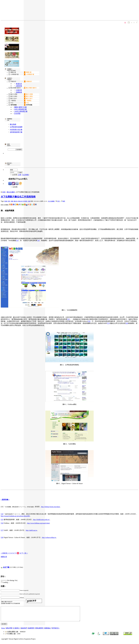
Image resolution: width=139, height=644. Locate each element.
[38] (127, 323)
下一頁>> (24, 553)
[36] (89, 321)
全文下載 (6, 567)
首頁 (4, 192)
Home (3, 631)
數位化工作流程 (23, 201)
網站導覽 (9, 631)
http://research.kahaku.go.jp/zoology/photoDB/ (15, 516)
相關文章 (4, 557)
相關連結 (47, 631)
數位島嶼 (13, 124)
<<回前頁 (4, 553)
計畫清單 (19, 90)
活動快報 (19, 86)
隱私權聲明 (39, 631)
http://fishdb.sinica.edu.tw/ (41, 520)
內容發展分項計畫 (16, 130)
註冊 (20, 175)
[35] (68, 319)
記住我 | (13, 175)
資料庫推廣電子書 (16, 132)
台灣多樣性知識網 (16, 127)
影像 (6, 201)
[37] (108, 323)
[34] (38, 241)
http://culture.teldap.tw (49, 537)
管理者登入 (56, 631)
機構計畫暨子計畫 (20, 107)
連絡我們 (24, 631)
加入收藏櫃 (51, 201)
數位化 (16, 201)
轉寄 (64, 201)
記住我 (13, 187)
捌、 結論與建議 (7, 211)
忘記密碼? (26, 175)
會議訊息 (19, 84)
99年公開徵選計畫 (20, 109)
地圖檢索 (19, 92)
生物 (29, 201)
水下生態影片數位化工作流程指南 (18, 197)
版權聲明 (31, 631)
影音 (9, 201)
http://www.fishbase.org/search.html (38, 523)
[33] (17, 241)
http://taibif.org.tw (31, 530)
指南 (12, 201)
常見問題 (17, 114)
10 (20, 553)
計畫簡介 (17, 631)
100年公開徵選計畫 (21, 111)
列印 (58, 201)
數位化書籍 (11, 192)
